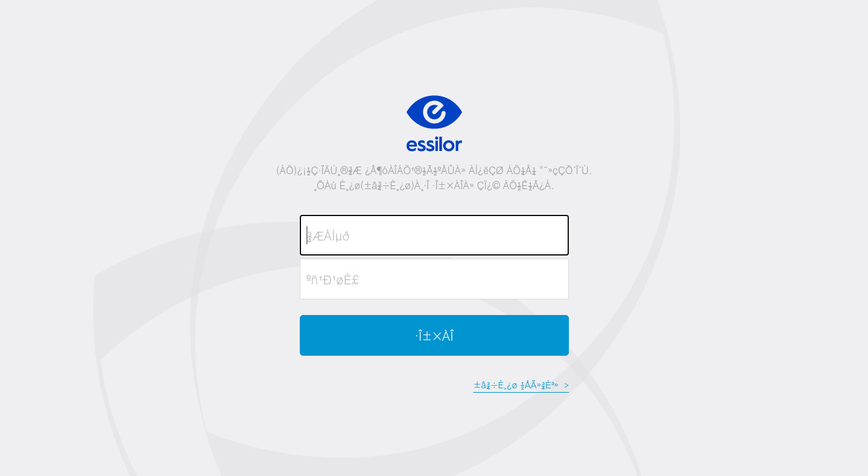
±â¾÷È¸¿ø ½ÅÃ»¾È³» (521, 384)
